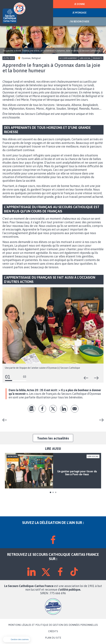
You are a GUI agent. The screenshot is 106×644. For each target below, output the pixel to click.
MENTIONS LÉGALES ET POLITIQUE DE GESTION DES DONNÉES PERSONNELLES (53, 625)
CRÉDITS (53, 631)
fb (42, 409)
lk (64, 409)
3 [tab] (56, 492)
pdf (32, 409)
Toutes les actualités (53, 438)
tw (53, 409)
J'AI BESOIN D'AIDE (79, 22)
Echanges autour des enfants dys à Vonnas (100, 420)
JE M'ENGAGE (79, 13)
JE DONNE (80, 4)
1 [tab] (50, 492)
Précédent (86, 378)
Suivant (96, 378)
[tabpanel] (53, 471)
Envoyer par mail (75, 409)
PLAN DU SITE (53, 638)
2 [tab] (53, 492)
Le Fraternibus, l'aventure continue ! (6, 420)
